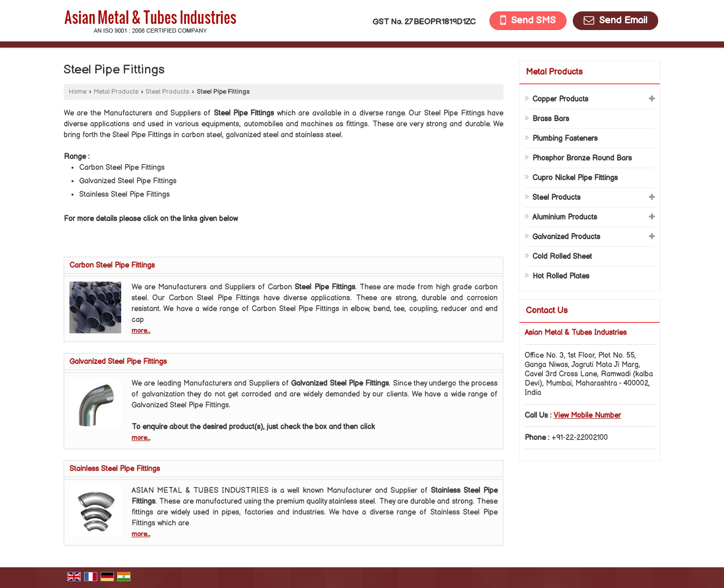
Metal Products (116, 92)
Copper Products (560, 99)
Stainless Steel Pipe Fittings (115, 469)
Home (78, 92)
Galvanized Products (566, 237)
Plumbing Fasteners (565, 138)
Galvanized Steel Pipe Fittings (118, 362)
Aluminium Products (565, 217)
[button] (587, 415)
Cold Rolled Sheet (562, 256)
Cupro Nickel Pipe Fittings (575, 178)
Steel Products (167, 92)
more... (141, 331)
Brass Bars (551, 119)
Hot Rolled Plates (561, 276)
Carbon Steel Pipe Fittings (112, 265)
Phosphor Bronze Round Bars (582, 158)
